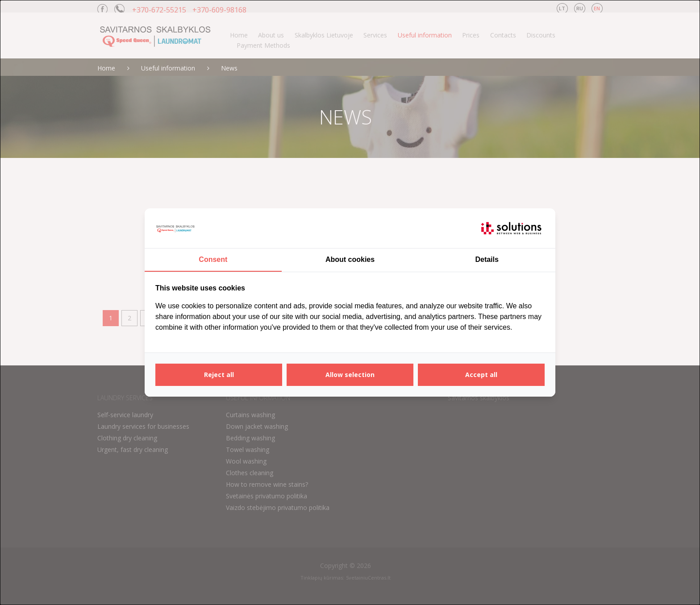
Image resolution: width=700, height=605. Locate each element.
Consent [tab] (213, 259)
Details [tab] (487, 259)
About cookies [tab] (350, 259)
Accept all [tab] (481, 375)
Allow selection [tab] (350, 375)
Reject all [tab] (219, 375)
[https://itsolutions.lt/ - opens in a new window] (511, 228)
